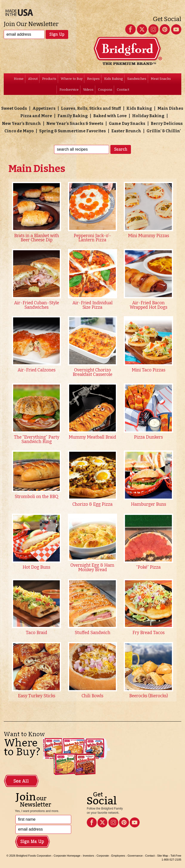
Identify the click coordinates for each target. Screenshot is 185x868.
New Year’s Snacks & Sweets (75, 124)
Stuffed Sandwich (92, 633)
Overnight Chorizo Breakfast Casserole (92, 372)
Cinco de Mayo (19, 131)
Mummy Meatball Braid (92, 437)
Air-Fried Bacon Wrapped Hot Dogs (149, 305)
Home (19, 79)
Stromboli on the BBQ (36, 497)
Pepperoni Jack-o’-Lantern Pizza (92, 238)
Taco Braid (36, 633)
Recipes (93, 79)
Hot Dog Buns (36, 567)
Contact (123, 90)
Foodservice (69, 90)
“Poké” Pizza (148, 567)
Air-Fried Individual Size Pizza (92, 305)
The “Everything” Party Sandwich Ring (37, 439)
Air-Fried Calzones (37, 370)
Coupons (105, 90)
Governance (135, 856)
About (33, 79)
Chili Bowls (92, 696)
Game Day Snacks (127, 124)
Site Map (163, 856)
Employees (118, 856)
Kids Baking (113, 79)
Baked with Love (110, 116)
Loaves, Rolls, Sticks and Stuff (91, 108)
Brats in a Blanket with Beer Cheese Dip (37, 238)
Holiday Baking (148, 116)
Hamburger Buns (149, 504)
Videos (88, 90)
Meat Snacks (161, 79)
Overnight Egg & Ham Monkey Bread (92, 568)
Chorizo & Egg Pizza (92, 504)
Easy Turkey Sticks (37, 696)
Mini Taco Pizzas (149, 370)
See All (21, 781)
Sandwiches (137, 79)
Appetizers (44, 108)
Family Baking (73, 116)
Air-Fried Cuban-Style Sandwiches (37, 305)
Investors (88, 856)
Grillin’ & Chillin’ (164, 131)
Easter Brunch (126, 131)
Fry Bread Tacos (149, 633)
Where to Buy (72, 79)
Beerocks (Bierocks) (149, 696)
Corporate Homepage (67, 856)
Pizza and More (36, 116)
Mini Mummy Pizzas (149, 236)
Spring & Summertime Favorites (73, 131)
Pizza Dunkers (148, 437)
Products (49, 79)
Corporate (103, 856)
